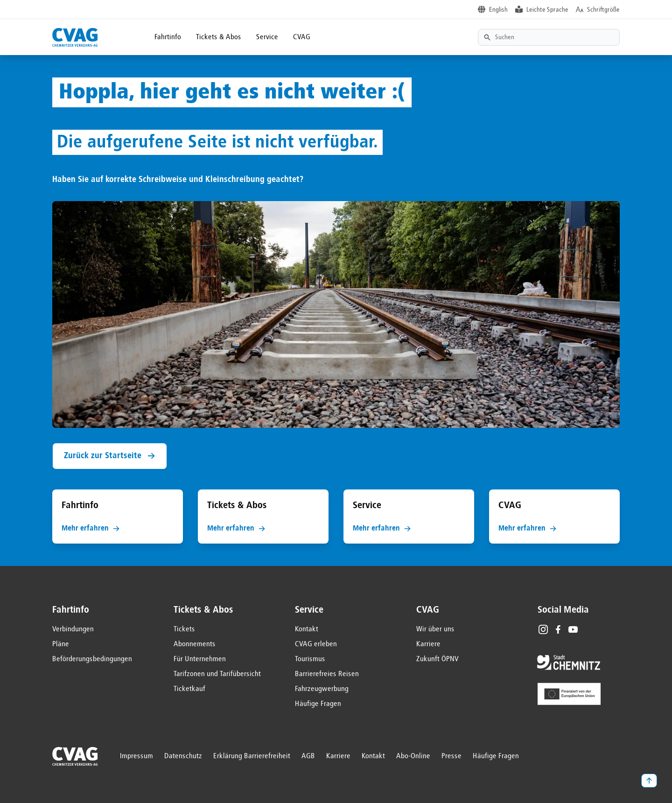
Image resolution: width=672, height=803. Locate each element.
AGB (308, 756)
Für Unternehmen (200, 659)
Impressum (136, 756)
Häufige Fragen (318, 704)
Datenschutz (183, 756)
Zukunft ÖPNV (437, 659)
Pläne (61, 644)
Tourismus (310, 659)
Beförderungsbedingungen (92, 659)
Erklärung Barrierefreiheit (252, 756)
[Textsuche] (549, 37)
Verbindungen (73, 629)
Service (267, 37)
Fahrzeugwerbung (322, 689)
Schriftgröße (603, 10)
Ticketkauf (189, 689)
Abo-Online (413, 756)
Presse (451, 756)
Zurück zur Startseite (110, 456)
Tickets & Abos (219, 37)
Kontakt (307, 629)
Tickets (184, 629)
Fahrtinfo (168, 37)
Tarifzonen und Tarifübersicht (217, 674)
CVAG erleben (316, 644)
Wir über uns (435, 629)
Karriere (428, 644)
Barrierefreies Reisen (327, 674)
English (498, 10)
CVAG (302, 37)
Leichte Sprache (547, 10)
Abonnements (195, 644)
